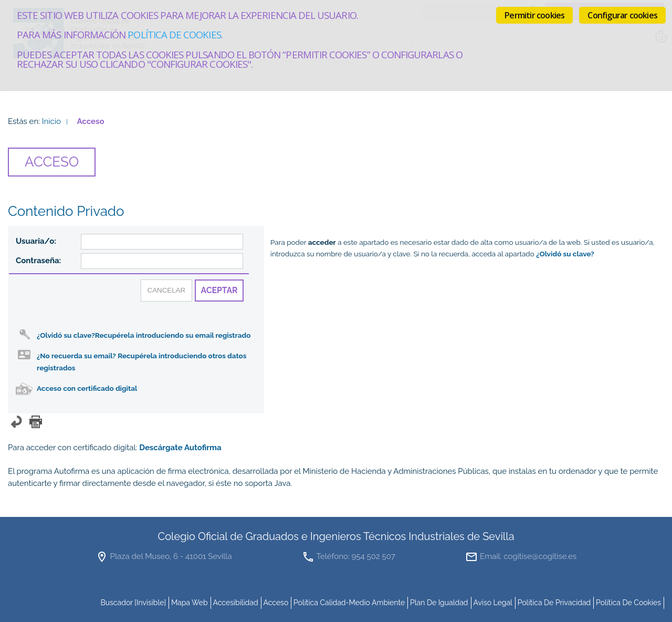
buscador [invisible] (133, 603)
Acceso (276, 603)
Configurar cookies (622, 15)
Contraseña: (38, 261)
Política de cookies (174, 34)
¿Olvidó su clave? (565, 254)
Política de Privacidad (554, 603)
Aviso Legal (493, 603)
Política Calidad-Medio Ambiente (349, 603)
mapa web (190, 603)
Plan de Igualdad (439, 603)
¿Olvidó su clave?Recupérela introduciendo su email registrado (144, 335)
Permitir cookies (534, 15)
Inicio (51, 121)
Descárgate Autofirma (180, 448)
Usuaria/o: (36, 241)
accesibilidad (235, 603)
